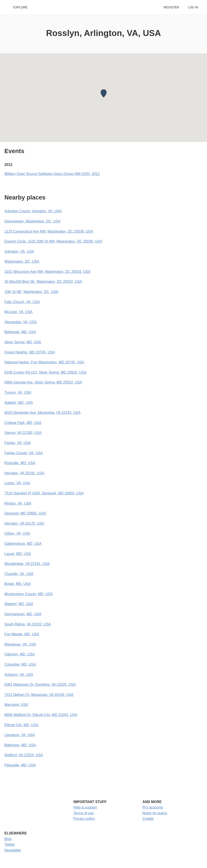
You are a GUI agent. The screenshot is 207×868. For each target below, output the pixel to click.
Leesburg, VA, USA (20, 735)
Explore (20, 7)
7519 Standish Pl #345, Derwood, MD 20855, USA (44, 493)
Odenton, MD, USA (20, 654)
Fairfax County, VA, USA (24, 453)
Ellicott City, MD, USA (21, 725)
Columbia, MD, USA (20, 664)
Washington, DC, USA (22, 261)
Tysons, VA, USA (18, 392)
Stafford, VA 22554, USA (24, 755)
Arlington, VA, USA (19, 252)
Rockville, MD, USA (20, 463)
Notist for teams (155, 813)
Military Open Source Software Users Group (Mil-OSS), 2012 (52, 174)
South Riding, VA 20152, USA (28, 624)
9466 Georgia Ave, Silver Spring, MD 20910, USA (43, 382)
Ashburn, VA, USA (19, 675)
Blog (8, 839)
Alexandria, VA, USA (21, 322)
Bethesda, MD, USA (20, 332)
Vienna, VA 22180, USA (23, 433)
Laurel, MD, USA (18, 554)
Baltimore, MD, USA (20, 745)
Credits (148, 819)
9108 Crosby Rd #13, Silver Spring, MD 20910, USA (45, 372)
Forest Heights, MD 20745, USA (30, 352)
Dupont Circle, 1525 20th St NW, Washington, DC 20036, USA (53, 241)
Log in (193, 7)
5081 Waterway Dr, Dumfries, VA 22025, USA (40, 685)
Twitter (10, 844)
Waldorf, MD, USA (19, 604)
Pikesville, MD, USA (20, 765)
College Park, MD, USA (23, 423)
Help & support (85, 807)
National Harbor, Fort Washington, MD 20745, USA (44, 362)
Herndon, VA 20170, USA (24, 523)
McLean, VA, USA (19, 312)
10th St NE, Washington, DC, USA (31, 292)
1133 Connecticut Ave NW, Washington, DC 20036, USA (49, 231)
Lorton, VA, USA (17, 483)
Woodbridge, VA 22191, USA (27, 564)
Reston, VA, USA (18, 503)
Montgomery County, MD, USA (28, 594)
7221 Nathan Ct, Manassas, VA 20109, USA (39, 695)
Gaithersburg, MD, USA (23, 544)
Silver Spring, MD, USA (23, 342)
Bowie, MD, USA (18, 584)
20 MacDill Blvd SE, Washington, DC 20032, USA (43, 282)
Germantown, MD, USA (23, 614)
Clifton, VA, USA (17, 533)
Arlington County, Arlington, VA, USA (33, 211)
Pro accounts (153, 807)
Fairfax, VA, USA (18, 443)
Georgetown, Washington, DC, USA (32, 221)
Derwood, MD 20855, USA (25, 513)
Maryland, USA (16, 705)
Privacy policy (84, 819)
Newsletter (13, 850)
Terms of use (84, 813)
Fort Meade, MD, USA (22, 634)
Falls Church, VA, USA (22, 302)
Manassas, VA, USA (20, 644)
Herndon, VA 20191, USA (24, 473)
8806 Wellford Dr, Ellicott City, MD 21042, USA (41, 715)
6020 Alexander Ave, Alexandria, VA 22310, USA (43, 413)
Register (171, 7)
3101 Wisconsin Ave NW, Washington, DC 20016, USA (47, 272)
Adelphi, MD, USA (19, 403)
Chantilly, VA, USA (19, 574)
